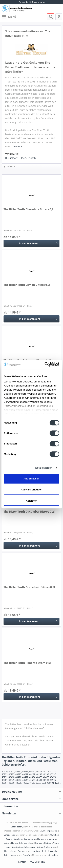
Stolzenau (49, 847)
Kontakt (22, 862)
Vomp (56, 843)
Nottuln (40, 847)
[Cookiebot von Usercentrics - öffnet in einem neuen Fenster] (45, 364)
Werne (9, 839)
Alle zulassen (32, 479)
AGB (43, 831)
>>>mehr (17, 146)
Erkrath (32, 158)
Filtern (9, 166)
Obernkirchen (11, 851)
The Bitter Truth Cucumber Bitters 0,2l (29, 512)
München (54, 835)
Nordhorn (18, 839)
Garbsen (39, 843)
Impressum (52, 831)
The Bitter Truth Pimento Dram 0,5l (27, 663)
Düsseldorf (11, 158)
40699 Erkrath (54, 783)
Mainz (13, 855)
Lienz (8, 847)
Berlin (44, 851)
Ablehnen (31, 501)
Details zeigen (44, 468)
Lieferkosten (16, 827)
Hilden (23, 158)
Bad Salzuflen (30, 839)
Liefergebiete (53, 855)
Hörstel (41, 839)
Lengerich (26, 843)
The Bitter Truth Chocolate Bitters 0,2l (29, 209)
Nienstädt (16, 843)
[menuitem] (9, 17)
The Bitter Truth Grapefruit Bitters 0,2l (29, 587)
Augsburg (23, 851)
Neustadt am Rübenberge (23, 847)
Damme (52, 839)
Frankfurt (27, 855)
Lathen (7, 843)
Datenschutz (10, 835)
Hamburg (36, 851)
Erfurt (7, 855)
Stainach (48, 843)
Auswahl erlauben (31, 490)
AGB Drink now (37, 862)
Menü (9, 16)
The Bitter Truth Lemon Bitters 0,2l (27, 285)
